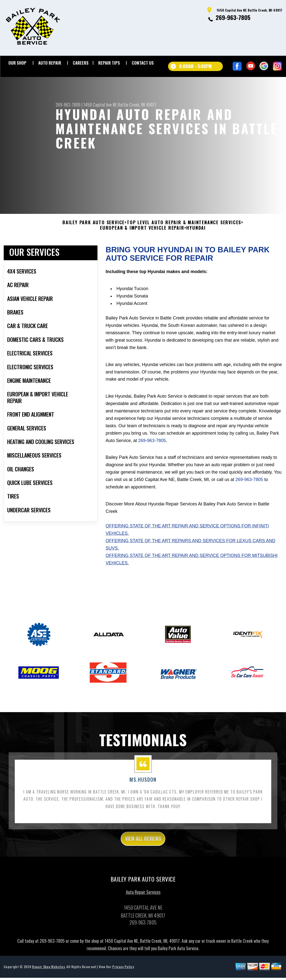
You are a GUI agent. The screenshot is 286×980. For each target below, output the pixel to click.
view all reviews (143, 852)
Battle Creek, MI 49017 (137, 105)
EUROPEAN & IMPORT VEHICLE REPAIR (142, 240)
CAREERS (81, 63)
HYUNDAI (196, 240)
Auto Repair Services (143, 907)
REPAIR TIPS (109, 63)
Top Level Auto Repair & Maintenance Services (184, 235)
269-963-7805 (233, 17)
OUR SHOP (17, 63)
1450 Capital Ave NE (100, 105)
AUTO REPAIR (50, 63)
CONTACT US (143, 63)
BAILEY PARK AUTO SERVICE (94, 235)
